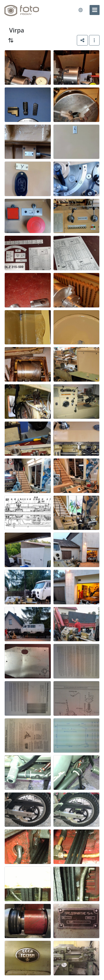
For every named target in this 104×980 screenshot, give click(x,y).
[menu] (95, 10)
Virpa (17, 30)
